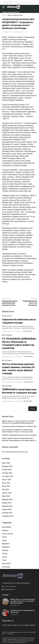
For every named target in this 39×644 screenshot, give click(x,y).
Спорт (4, 560)
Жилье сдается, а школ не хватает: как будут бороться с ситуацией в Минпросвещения (19, 422)
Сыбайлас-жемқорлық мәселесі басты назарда (19, 435)
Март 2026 (6, 463)
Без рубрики (7, 527)
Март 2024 (6, 496)
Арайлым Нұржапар (8, 331)
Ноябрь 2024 (7, 470)
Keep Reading (28, 331)
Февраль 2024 (7, 499)
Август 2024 (6, 480)
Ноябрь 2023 (7, 509)
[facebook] (21, 32)
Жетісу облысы (13, 15)
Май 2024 (6, 489)
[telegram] (24, 32)
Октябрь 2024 (7, 473)
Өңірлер (5, 550)
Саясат (5, 557)
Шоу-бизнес (6, 563)
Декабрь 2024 (7, 466)
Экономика (6, 567)
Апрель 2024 (7, 493)
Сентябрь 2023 (8, 516)
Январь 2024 (7, 503)
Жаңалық (5, 530)
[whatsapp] (26, 32)
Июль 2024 (6, 483)
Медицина (6, 547)
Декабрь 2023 (7, 506)
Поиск (33, 409)
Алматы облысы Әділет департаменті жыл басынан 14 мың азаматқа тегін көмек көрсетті (19, 439)
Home (4, 15)
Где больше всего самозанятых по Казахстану (19, 426)
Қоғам (20, 15)
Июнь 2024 (6, 486)
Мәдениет (6, 544)
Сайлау (5, 553)
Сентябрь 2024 (8, 476)
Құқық (4, 540)
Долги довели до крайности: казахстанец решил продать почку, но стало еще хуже (18, 431)
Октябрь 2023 (7, 513)
